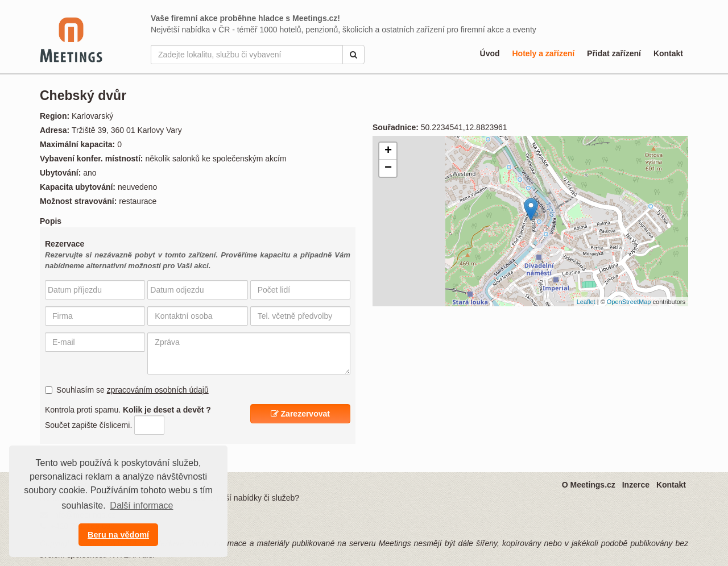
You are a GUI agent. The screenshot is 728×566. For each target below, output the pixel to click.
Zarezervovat (300, 414)
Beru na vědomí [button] (118, 535)
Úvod (490, 53)
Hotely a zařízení (543, 53)
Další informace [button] (141, 505)
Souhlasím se (127, 390)
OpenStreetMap (629, 302)
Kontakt (668, 53)
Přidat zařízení (614, 53)
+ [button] (388, 151)
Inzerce (636, 485)
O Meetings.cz (589, 485)
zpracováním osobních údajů (158, 390)
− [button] (388, 168)
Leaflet (586, 302)
